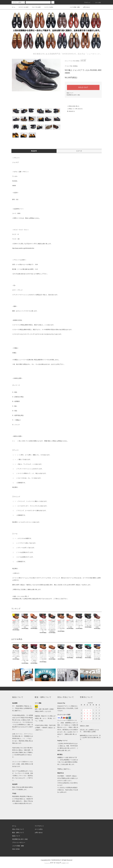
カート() (97, 2)
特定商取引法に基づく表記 (73, 95)
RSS (14, 849)
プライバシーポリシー (19, 842)
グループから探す (35, 7)
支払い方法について (18, 829)
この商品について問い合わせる (74, 109)
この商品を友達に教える (72, 106)
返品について (70, 93)
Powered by (56, 863)
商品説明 (34, 151)
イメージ (79, 151)
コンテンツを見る (48, 7)
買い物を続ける (70, 111)
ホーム (14, 7)
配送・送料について (18, 833)
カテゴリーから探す (22, 7)
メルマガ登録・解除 (74, 7)
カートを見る (39, 829)
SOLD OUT (83, 87)
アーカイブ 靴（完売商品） (75, 61)
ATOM (18, 849)
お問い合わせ (85, 7)
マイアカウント (39, 826)
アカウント (86, 2)
